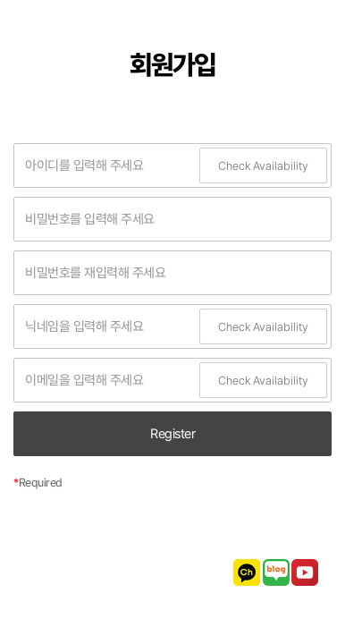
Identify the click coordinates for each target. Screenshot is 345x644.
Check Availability (263, 166)
